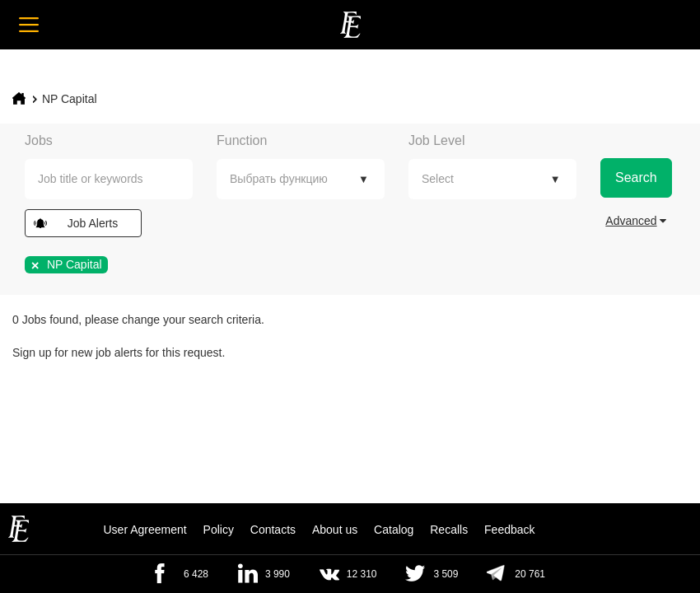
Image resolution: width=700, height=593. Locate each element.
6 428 (196, 574)
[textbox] (121, 179)
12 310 (362, 574)
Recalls (449, 530)
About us (335, 530)
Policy (219, 530)
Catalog (394, 530)
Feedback (509, 530)
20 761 (530, 574)
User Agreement (145, 530)
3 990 (278, 574)
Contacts (273, 530)
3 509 (446, 574)
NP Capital (70, 99)
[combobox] (109, 179)
